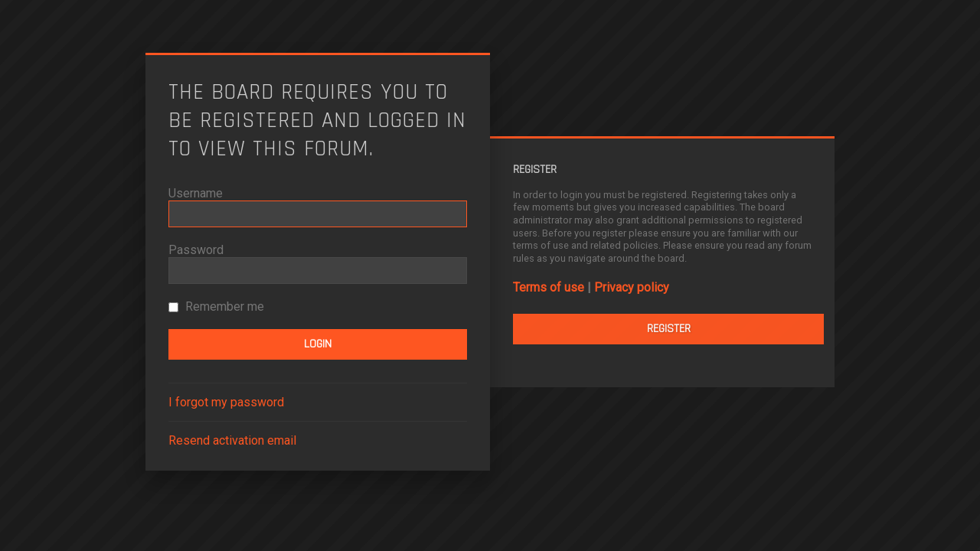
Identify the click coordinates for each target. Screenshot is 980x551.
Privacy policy (632, 287)
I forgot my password (226, 402)
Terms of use (549, 287)
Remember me (216, 306)
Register (669, 329)
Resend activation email (232, 440)
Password (196, 250)
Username (196, 193)
